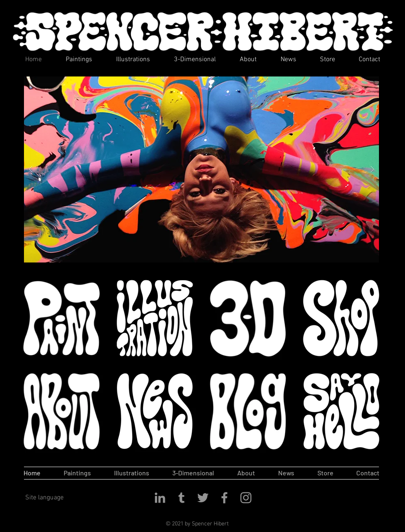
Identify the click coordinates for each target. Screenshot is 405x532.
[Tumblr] (181, 498)
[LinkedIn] (160, 498)
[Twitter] (203, 498)
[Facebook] (224, 498)
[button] (201, 169)
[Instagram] (246, 498)
